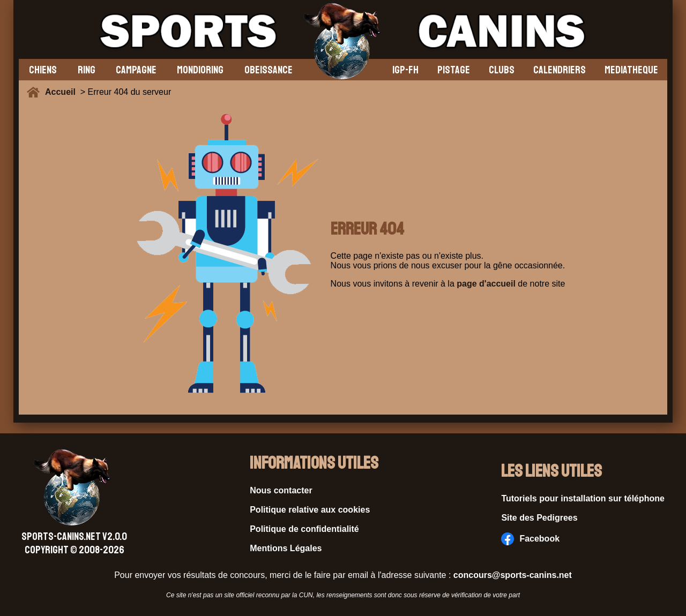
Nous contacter (281, 490)
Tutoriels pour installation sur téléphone (583, 498)
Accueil (63, 92)
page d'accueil (486, 284)
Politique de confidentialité (304, 529)
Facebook (530, 539)
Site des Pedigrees (539, 518)
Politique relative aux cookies (310, 510)
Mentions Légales (286, 548)
